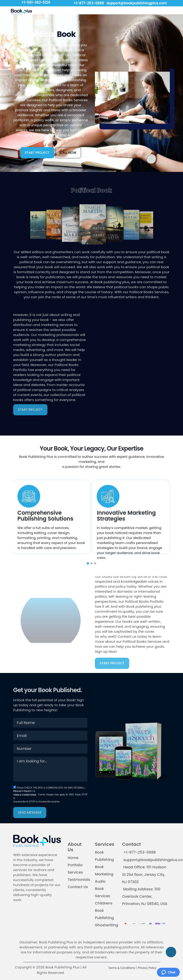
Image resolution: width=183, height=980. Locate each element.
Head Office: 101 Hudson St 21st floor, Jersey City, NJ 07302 (144, 875)
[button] (88, 564)
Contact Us (78, 887)
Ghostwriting (106, 925)
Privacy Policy (147, 968)
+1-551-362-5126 (36, 2)
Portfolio (75, 865)
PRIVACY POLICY (23, 801)
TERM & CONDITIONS (25, 805)
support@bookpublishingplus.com (136, 3)
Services (75, 873)
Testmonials (79, 880)
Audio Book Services (103, 889)
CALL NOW (68, 153)
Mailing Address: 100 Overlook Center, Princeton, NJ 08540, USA (145, 897)
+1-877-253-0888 (88, 3)
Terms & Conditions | (123, 968)
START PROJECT (37, 153)
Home (73, 858)
